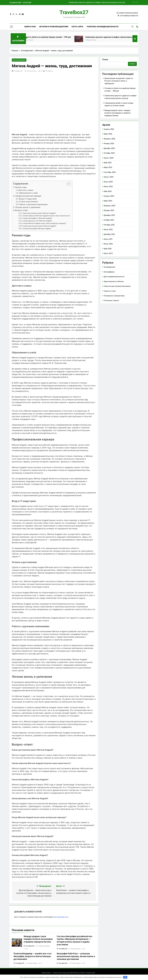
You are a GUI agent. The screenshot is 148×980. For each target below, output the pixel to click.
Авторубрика (109, 272)
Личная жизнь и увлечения (28, 208)
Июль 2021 (108, 239)
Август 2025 (109, 158)
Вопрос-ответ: (22, 211)
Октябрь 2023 (109, 225)
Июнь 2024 (108, 187)
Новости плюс (110, 291)
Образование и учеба (28, 193)
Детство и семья (26, 190)
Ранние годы (21, 187)
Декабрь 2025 (109, 148)
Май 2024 (108, 191)
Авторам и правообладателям (54, 27)
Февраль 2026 (109, 139)
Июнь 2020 (108, 244)
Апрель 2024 (109, 196)
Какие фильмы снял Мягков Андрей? (38, 221)
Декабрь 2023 (109, 215)
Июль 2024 (108, 182)
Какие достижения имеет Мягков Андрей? (39, 213)
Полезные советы (111, 300)
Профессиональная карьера (28, 196)
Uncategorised (18, 60)
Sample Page (30, 27)
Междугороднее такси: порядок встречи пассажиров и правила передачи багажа (38, 939)
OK (125, 977)
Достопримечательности (114, 277)
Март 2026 (108, 134)
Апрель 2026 (109, 129)
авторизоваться (61, 917)
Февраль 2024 (109, 206)
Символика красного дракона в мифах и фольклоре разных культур (97, 3)
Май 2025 (108, 163)
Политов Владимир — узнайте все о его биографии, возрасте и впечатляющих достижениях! (33, 957)
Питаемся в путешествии (114, 296)
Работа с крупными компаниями (33, 205)
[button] (68, 184)
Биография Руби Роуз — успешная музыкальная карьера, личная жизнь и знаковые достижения (76, 957)
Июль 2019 (108, 253)
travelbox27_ (19, 71)
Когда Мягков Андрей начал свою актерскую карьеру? (45, 224)
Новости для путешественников (117, 286)
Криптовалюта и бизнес (114, 281)
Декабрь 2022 (109, 234)
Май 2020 (108, 249)
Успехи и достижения (29, 202)
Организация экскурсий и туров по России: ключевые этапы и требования (119, 81)
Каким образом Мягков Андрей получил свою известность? (47, 216)
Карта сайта (77, 27)
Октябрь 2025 (109, 153)
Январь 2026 (109, 143)
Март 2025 (108, 167)
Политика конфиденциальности (103, 27)
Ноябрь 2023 (109, 220)
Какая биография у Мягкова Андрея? (38, 218)
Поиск (105, 59)
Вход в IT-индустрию (28, 199)
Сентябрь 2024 (110, 172)
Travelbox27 (74, 12)
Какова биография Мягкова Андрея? (37, 229)
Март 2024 (108, 201)
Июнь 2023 (108, 230)
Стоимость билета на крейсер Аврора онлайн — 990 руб (65, 37)
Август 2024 (109, 177)
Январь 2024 (109, 210)
